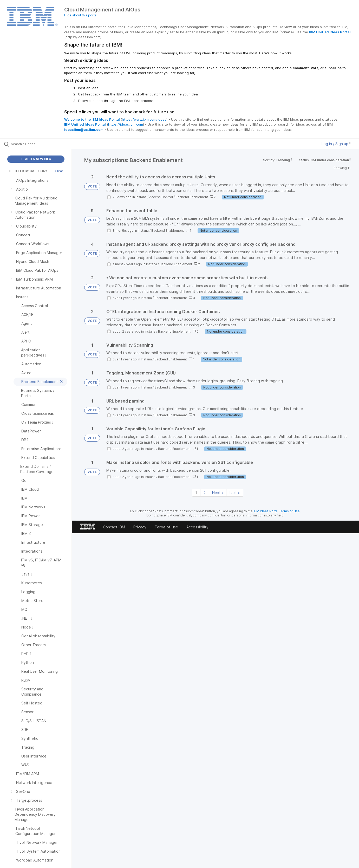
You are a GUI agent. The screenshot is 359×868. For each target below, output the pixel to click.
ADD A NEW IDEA (36, 159)
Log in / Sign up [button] (336, 144)
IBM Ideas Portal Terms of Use (277, 511)
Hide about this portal (81, 15)
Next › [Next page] (218, 493)
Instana (141, 197)
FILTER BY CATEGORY (28, 171)
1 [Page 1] (196, 493)
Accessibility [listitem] (197, 527)
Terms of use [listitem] (166, 527)
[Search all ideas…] (42, 144)
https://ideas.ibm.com (126, 124)
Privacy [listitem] (140, 527)
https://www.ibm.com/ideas (144, 119)
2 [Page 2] (205, 493)
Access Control (161, 197)
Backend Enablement (192, 197)
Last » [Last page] (235, 493)
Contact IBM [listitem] (114, 527)
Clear (59, 171)
